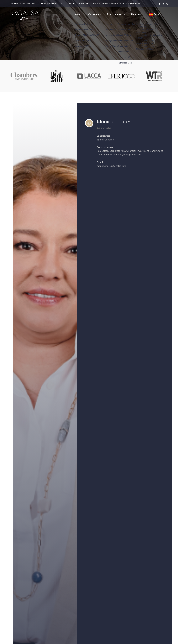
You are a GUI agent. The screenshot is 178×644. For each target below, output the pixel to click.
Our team (94, 14)
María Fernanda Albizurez (137, 269)
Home (77, 14)
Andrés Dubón (131, 221)
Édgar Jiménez (131, 235)
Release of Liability (144, 612)
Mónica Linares (131, 276)
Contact (98, 617)
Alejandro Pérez (132, 214)
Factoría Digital (77, 639)
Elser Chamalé (131, 242)
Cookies (138, 602)
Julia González (130, 262)
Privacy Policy (141, 597)
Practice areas (115, 14)
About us (136, 14)
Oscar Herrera (131, 283)
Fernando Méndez (133, 249)
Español (156, 14)
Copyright (139, 607)
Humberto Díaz (131, 256)
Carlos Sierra (130, 228)
